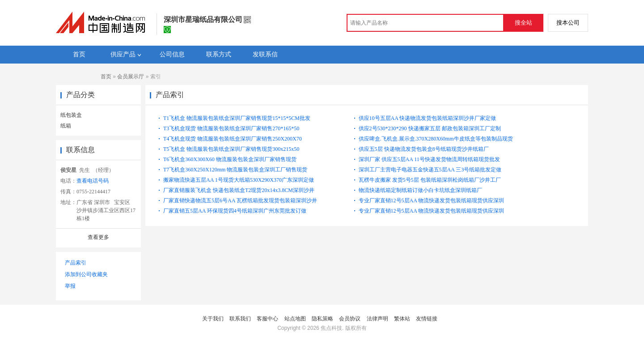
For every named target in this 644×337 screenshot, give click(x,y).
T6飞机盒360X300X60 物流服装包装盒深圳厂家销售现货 (230, 159)
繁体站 (402, 319)
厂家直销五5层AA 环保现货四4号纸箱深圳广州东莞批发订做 (235, 211)
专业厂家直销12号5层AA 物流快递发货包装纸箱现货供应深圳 (432, 200)
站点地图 (295, 319)
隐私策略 (322, 319)
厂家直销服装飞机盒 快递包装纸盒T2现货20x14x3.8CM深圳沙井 (239, 190)
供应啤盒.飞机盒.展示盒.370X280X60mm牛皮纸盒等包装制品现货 (436, 139)
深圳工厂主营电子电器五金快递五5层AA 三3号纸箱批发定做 (430, 170)
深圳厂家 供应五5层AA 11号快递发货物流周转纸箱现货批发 (429, 159)
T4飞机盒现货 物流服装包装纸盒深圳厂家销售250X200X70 (233, 139)
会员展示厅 (131, 77)
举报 (70, 286)
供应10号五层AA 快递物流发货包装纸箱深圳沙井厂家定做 (428, 118)
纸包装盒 (71, 115)
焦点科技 (331, 328)
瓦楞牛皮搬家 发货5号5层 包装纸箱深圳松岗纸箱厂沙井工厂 (430, 180)
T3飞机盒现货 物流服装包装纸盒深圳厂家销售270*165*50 (231, 128)
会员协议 (350, 319)
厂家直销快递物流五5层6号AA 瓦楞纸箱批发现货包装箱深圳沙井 (240, 200)
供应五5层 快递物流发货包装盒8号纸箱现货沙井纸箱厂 (424, 149)
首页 (106, 77)
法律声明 (377, 319)
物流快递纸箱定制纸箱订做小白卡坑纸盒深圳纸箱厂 (420, 190)
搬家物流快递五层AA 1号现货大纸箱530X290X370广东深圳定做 (239, 180)
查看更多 (98, 237)
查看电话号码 (93, 181)
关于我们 (213, 319)
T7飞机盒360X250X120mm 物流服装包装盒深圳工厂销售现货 (235, 170)
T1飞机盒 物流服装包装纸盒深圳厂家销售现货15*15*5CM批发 (237, 118)
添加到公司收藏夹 (86, 274)
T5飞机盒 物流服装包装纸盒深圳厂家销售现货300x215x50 (231, 149)
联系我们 (240, 319)
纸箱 (66, 126)
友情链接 (427, 319)
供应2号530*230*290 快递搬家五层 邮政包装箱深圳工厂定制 (430, 128)
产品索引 (76, 263)
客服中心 (267, 319)
